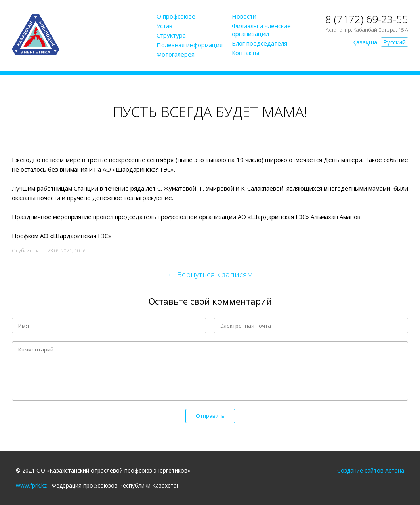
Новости (244, 16)
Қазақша (365, 42)
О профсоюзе (176, 16)
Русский (394, 42)
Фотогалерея (176, 54)
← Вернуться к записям (210, 274)
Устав (164, 26)
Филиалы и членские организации (261, 30)
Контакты (245, 53)
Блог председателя (260, 43)
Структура (171, 35)
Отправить (210, 416)
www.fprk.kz (31, 485)
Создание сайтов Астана (371, 470)
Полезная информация (190, 45)
